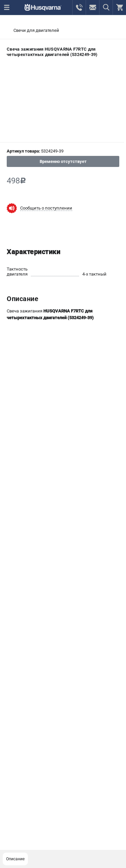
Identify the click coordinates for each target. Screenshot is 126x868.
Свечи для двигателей (36, 30)
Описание (15, 859)
